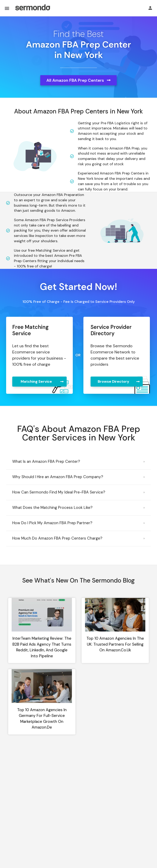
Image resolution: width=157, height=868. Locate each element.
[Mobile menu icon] (7, 8)
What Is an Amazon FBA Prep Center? (46, 461)
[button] (78, 462)
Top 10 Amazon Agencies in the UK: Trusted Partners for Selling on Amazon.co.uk (115, 644)
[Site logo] (33, 8)
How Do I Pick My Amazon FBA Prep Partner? (52, 523)
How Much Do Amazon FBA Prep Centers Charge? (57, 538)
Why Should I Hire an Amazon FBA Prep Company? (58, 477)
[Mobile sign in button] (150, 8)
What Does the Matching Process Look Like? (52, 508)
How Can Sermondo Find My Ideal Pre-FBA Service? (59, 492)
